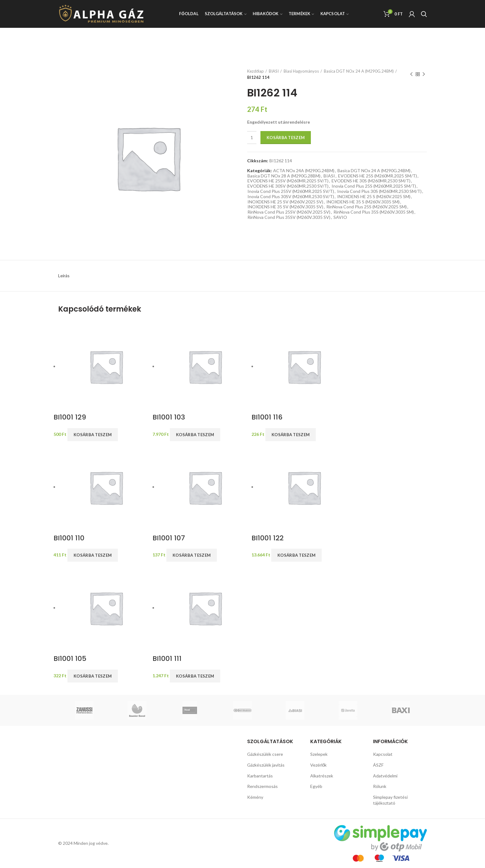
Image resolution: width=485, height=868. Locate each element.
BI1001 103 (169, 417)
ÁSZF (378, 765)
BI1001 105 (70, 659)
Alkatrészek (322, 776)
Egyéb (316, 786)
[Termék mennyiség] (252, 138)
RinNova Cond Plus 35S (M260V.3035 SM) (374, 212)
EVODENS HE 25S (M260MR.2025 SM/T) (378, 176)
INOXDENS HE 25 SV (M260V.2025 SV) (285, 202)
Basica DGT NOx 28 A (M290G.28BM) (284, 176)
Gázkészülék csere (265, 754)
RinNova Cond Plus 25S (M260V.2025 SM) (367, 207)
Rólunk (380, 786)
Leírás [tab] (64, 276)
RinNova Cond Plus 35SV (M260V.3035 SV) (289, 217)
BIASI (274, 71)
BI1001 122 (268, 538)
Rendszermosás (262, 786)
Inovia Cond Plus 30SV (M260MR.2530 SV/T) (291, 197)
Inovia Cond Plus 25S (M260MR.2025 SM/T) (374, 186)
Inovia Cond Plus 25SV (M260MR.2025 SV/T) (291, 191)
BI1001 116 (267, 417)
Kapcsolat (383, 754)
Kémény (255, 797)
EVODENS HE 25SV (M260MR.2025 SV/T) (288, 181)
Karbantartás (260, 776)
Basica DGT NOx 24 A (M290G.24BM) (359, 71)
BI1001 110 (69, 538)
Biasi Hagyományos (301, 71)
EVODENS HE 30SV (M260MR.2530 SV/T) (288, 186)
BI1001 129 (70, 417)
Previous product (411, 74)
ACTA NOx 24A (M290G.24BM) (304, 171)
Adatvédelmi (385, 776)
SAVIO (340, 217)
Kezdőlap (255, 71)
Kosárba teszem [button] (93, 435)
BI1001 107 (169, 538)
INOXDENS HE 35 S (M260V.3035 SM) (363, 202)
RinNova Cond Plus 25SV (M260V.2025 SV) (289, 212)
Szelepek (319, 754)
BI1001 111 (167, 659)
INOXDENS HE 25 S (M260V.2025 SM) (374, 197)
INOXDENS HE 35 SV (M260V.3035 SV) (285, 207)
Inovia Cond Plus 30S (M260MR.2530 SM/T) (379, 191)
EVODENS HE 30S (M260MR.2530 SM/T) (371, 181)
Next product (424, 74)
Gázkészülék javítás (266, 765)
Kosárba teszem (286, 138)
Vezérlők (319, 765)
